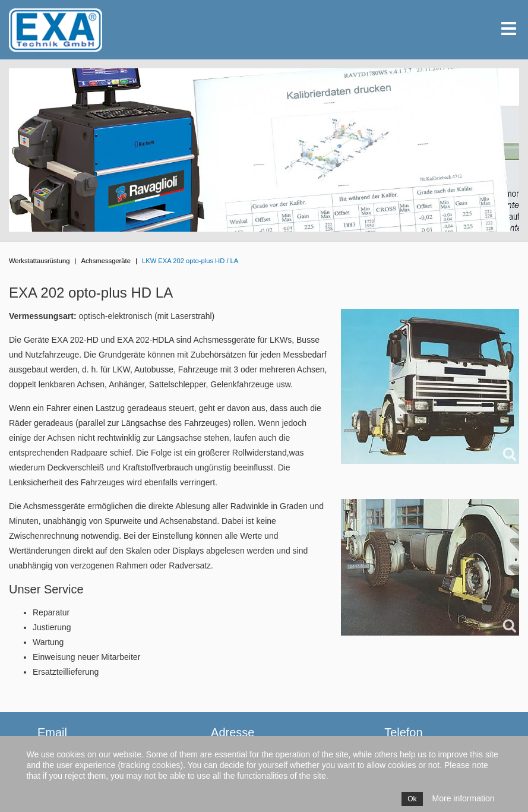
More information (464, 798)
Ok (412, 799)
